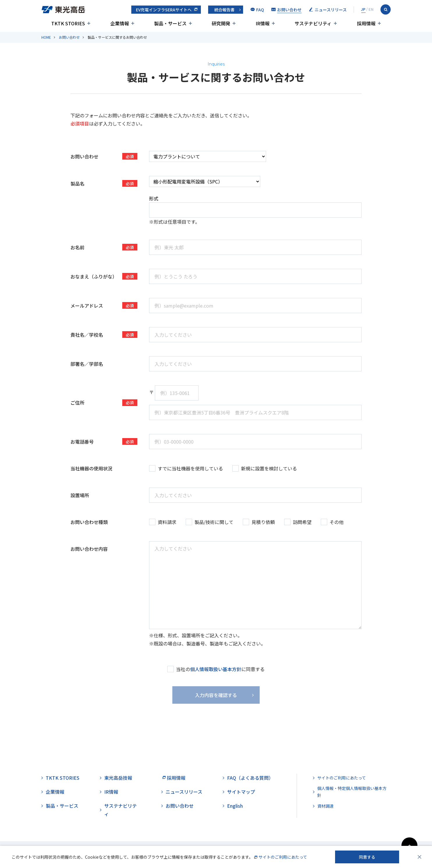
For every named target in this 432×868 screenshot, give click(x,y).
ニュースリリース (184, 792)
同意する (367, 857)
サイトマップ (241, 792)
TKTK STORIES (63, 778)
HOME (46, 37)
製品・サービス (62, 806)
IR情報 (111, 792)
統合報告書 (224, 10)
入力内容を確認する (216, 695)
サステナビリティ (121, 810)
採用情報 (176, 778)
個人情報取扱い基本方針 (216, 669)
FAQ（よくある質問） (250, 778)
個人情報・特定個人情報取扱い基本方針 (352, 792)
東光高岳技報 (118, 778)
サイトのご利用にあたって (342, 778)
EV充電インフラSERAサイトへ (164, 10)
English (235, 806)
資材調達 (325, 806)
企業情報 (55, 792)
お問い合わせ (69, 37)
